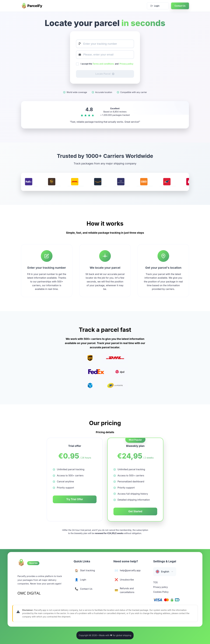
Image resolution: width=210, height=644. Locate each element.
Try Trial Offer (75, 499)
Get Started (135, 511)
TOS (155, 584)
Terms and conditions (103, 64)
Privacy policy (126, 64)
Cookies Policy (161, 594)
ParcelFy (32, 6)
